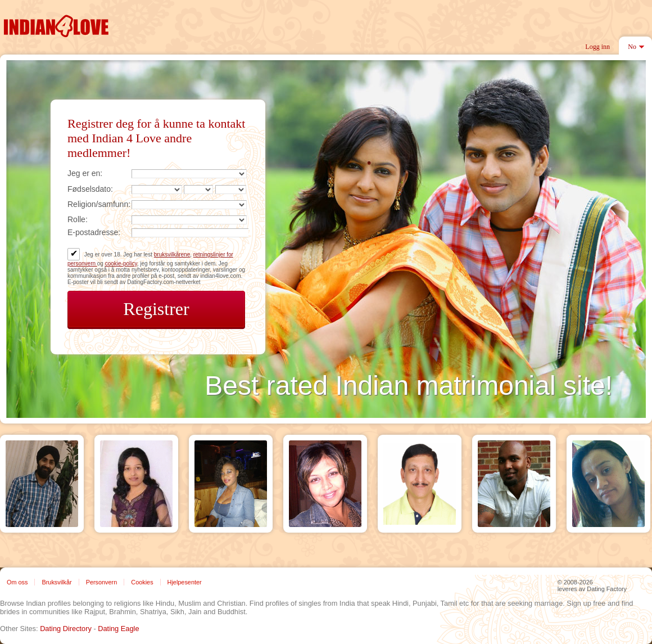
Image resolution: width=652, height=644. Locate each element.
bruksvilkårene (172, 255)
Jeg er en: (85, 173)
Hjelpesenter (185, 582)
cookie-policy (121, 264)
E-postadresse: (94, 232)
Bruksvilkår (56, 582)
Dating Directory (66, 629)
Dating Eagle (118, 629)
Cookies (142, 582)
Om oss (17, 582)
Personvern (102, 582)
